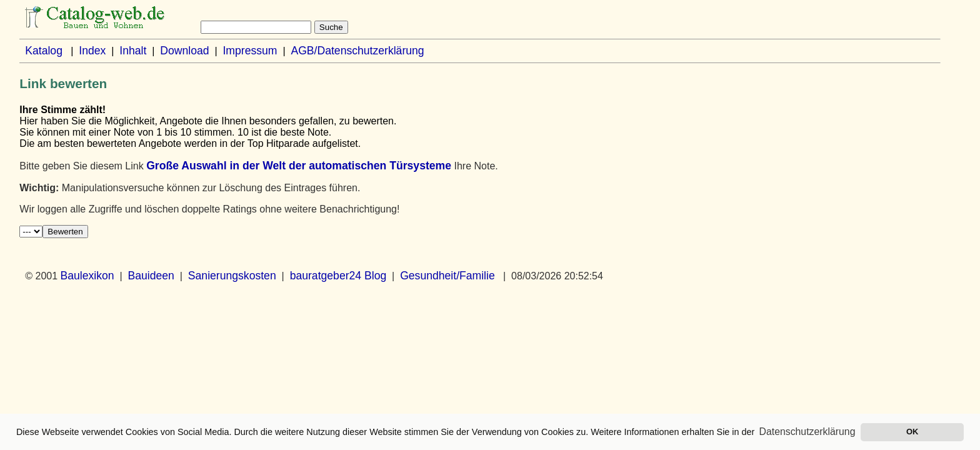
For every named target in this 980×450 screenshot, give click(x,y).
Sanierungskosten (232, 276)
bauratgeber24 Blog (338, 276)
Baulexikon (87, 276)
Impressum (250, 51)
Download (184, 51)
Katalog (44, 51)
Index (92, 51)
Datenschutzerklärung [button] (807, 432)
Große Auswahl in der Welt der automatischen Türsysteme (299, 166)
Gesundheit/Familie (447, 276)
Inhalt (133, 51)
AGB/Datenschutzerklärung (357, 51)
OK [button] (912, 432)
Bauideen (151, 276)
